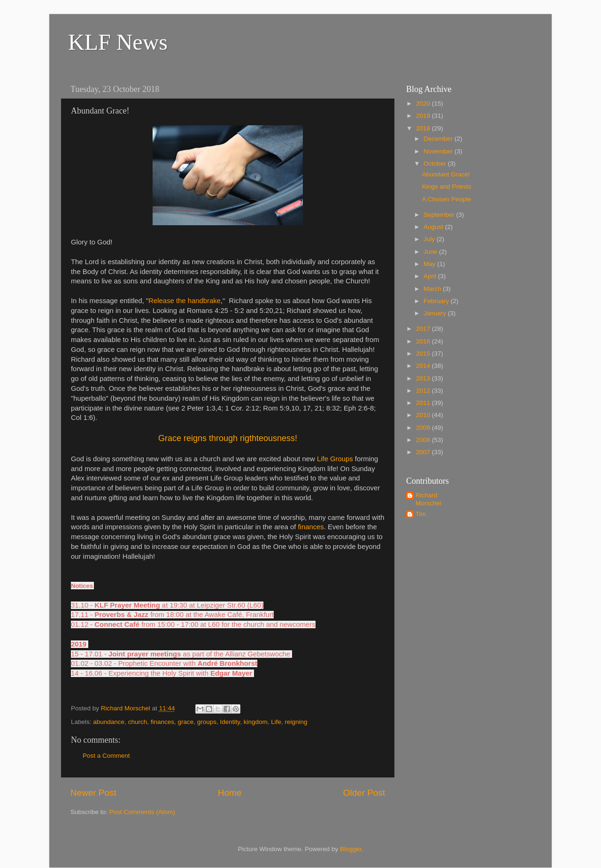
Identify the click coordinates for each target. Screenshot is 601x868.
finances (162, 722)
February (437, 301)
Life (276, 722)
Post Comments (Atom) (142, 812)
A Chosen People (447, 199)
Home (230, 793)
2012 (424, 391)
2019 (424, 116)
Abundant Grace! (446, 174)
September (440, 215)
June (431, 252)
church (138, 722)
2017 (424, 329)
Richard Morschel (428, 499)
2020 (424, 103)
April (431, 276)
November (439, 151)
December (439, 139)
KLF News (118, 42)
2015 (424, 354)
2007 (424, 452)
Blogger (351, 849)
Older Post (364, 793)
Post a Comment (106, 756)
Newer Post (93, 793)
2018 (424, 128)
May (430, 264)
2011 (424, 403)
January (436, 313)
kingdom (256, 722)
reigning (296, 722)
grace (186, 722)
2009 (424, 428)
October (436, 164)
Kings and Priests (447, 187)
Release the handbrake (185, 301)
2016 (424, 341)
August (434, 227)
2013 (424, 378)
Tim (421, 514)
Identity (230, 722)
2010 (424, 415)
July (430, 239)
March (433, 289)
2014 (424, 366)
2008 (424, 440)
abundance (109, 722)
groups (207, 722)
